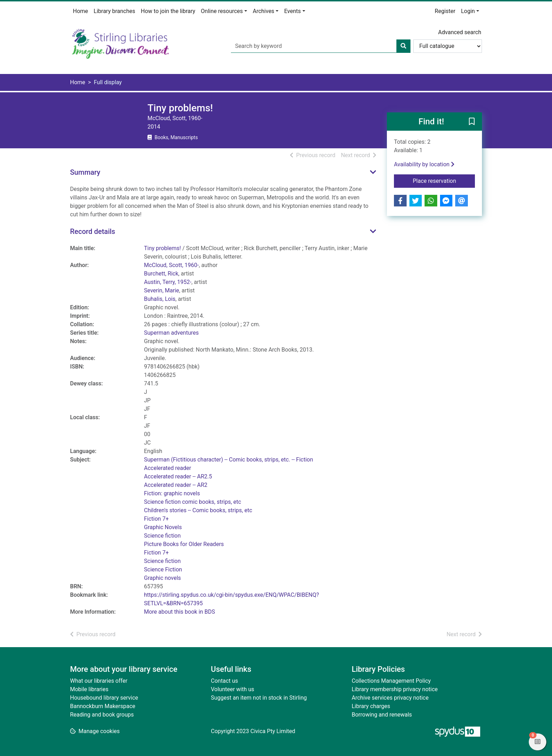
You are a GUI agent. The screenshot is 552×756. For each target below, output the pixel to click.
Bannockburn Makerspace (103, 706)
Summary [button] (85, 172)
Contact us (224, 681)
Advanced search (460, 32)
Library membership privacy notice (395, 689)
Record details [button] (93, 231)
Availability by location (424, 164)
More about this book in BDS (180, 612)
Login (468, 11)
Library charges (371, 706)
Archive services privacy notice (390, 698)
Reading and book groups (102, 715)
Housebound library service (104, 698)
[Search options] (448, 46)
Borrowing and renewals (382, 715)
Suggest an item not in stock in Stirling (259, 698)
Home (80, 11)
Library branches (114, 11)
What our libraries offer (99, 681)
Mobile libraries (89, 689)
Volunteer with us (233, 689)
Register (445, 11)
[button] (472, 122)
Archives (264, 11)
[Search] (403, 46)
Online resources (222, 11)
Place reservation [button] (444, 180)
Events (292, 11)
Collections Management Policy (391, 681)
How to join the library (168, 11)
